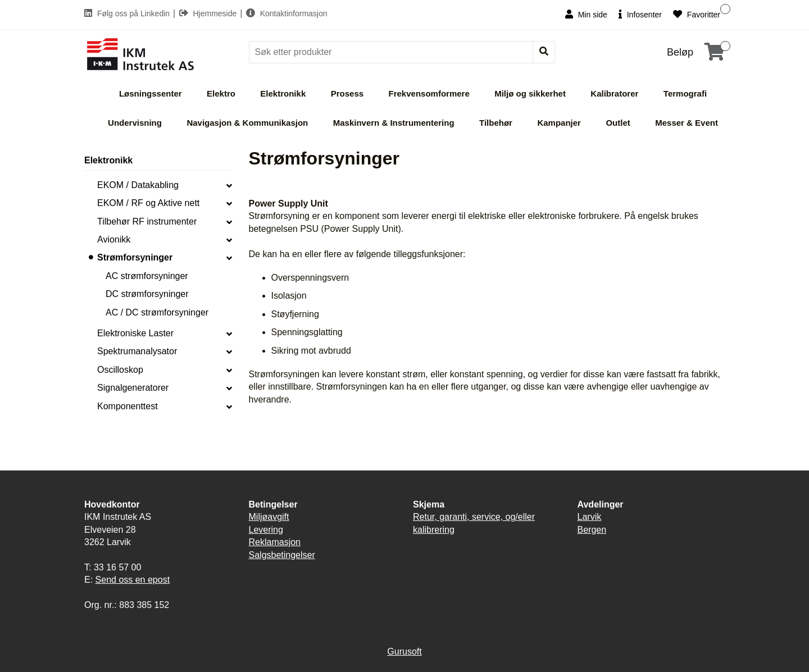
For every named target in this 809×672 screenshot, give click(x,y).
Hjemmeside (209, 13)
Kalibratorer (614, 93)
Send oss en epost (133, 580)
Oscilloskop (120, 370)
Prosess (347, 93)
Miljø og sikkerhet (530, 93)
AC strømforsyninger (147, 276)
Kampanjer (559, 123)
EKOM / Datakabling (138, 185)
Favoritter (697, 14)
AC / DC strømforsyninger (157, 312)
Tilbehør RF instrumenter (147, 221)
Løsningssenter (151, 93)
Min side (586, 14)
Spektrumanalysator (137, 351)
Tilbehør (496, 123)
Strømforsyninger (135, 257)
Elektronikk (283, 93)
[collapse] (229, 185)
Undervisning (135, 123)
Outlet (618, 123)
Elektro (221, 93)
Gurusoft (404, 652)
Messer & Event (687, 123)
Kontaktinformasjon (287, 13)
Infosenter (640, 14)
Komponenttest (128, 406)
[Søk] (392, 52)
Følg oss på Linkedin (128, 13)
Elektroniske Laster (135, 333)
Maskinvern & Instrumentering (394, 123)
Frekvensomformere (429, 93)
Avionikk (114, 239)
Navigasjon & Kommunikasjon (247, 123)
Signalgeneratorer (133, 388)
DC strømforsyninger (147, 294)
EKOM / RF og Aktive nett (148, 203)
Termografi (685, 93)
